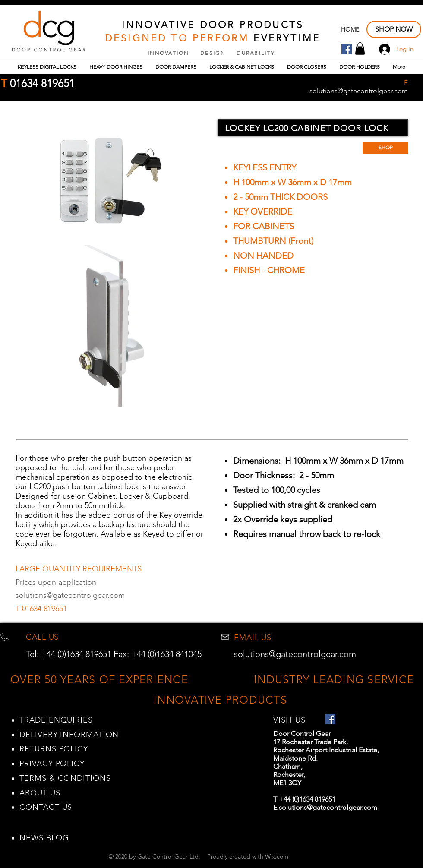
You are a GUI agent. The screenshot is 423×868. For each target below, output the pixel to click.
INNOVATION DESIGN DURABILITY (211, 53)
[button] (360, 49)
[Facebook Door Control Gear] (347, 49)
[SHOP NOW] (394, 29)
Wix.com (277, 856)
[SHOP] (385, 148)
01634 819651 (41, 83)
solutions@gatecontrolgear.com (70, 595)
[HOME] (350, 30)
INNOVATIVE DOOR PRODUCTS (213, 25)
